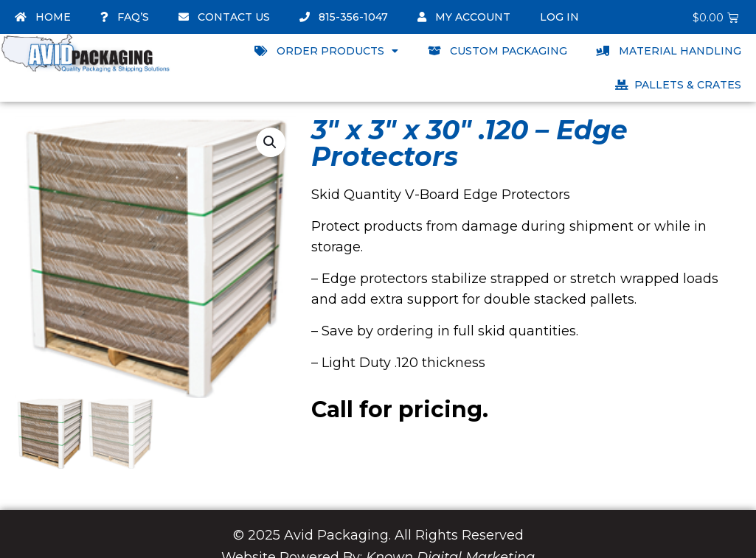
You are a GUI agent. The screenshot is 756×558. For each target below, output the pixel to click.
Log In (559, 17)
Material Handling (669, 51)
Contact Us (224, 17)
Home (43, 17)
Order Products (326, 51)
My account (464, 17)
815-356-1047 (344, 17)
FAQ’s (125, 17)
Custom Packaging (497, 51)
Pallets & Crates (678, 85)
